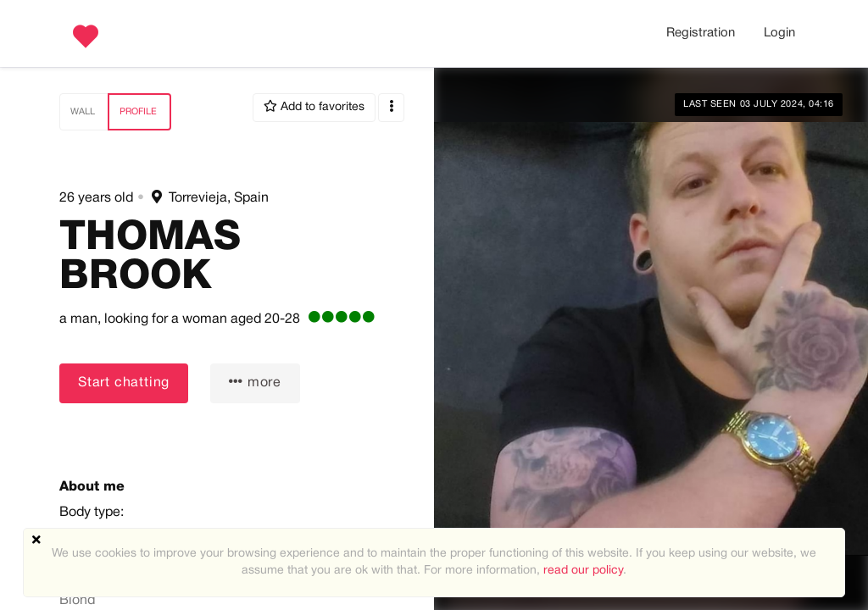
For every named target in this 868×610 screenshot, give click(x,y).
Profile (138, 112)
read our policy (583, 571)
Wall (83, 112)
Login (779, 33)
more (255, 382)
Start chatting (124, 383)
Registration (701, 33)
